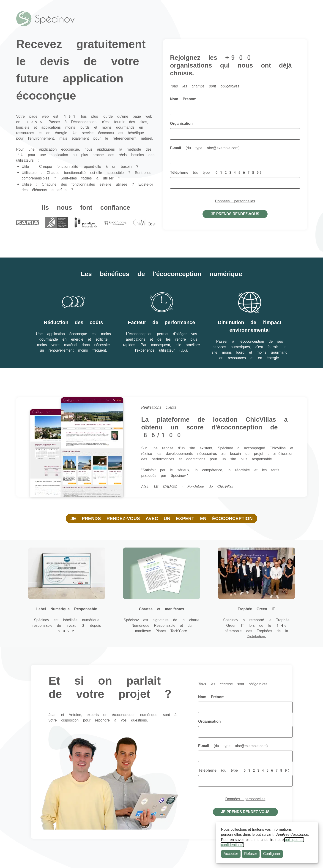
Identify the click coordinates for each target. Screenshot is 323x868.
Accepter (231, 854)
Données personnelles (235, 201)
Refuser (251, 854)
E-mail (205, 148)
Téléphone (216, 172)
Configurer (272, 854)
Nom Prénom (183, 99)
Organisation (181, 123)
